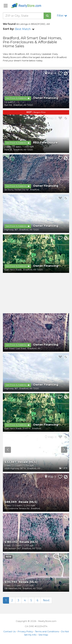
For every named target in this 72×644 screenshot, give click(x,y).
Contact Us (9, 631)
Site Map (43, 635)
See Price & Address (18, 98)
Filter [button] (62, 16)
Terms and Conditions (47, 631)
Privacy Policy (25, 631)
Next (46, 600)
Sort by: (9, 29)
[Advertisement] (36, 293)
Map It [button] (51, 73)
